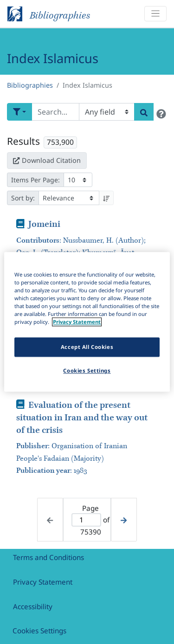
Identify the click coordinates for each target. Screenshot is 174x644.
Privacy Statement (43, 582)
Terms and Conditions (48, 557)
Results (23, 141)
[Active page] (87, 520)
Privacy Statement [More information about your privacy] (77, 322)
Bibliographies (30, 85)
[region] (87, 322)
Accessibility (33, 606)
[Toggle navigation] (155, 14)
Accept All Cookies (87, 347)
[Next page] (124, 519)
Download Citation (47, 160)
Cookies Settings (39, 631)
